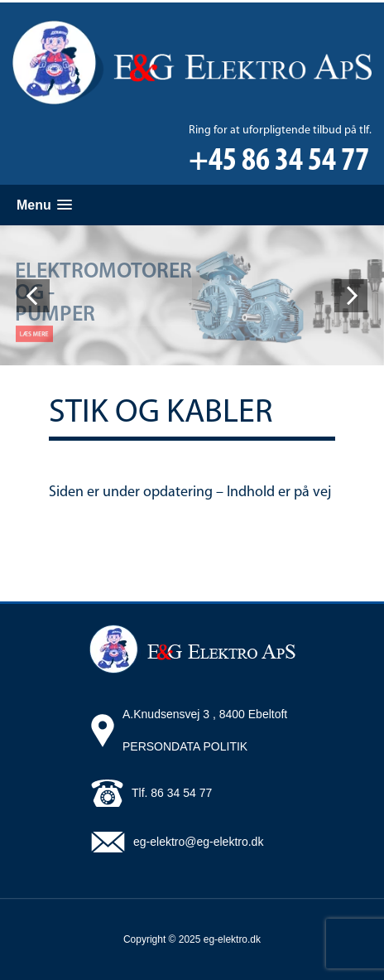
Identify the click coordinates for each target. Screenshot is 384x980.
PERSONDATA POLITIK (185, 746)
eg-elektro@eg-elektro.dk (198, 842)
